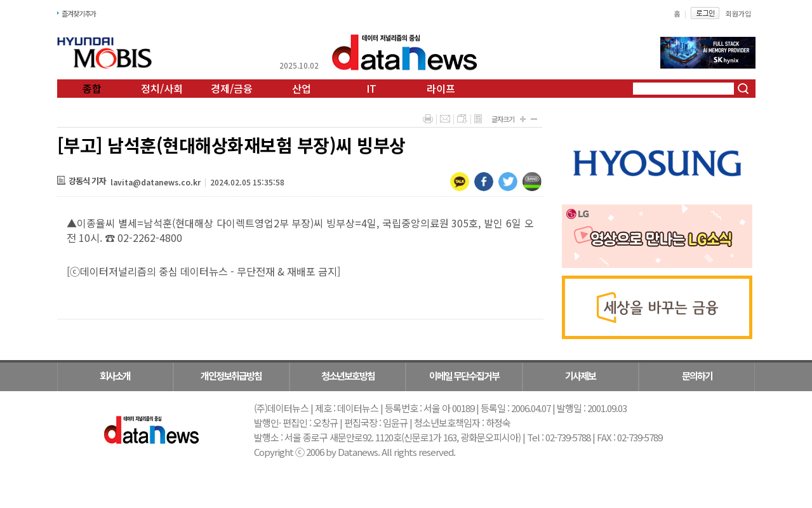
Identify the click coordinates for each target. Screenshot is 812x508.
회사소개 (115, 376)
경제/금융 (232, 88)
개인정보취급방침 (231, 376)
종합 (92, 88)
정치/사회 (162, 88)
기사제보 (580, 376)
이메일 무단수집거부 (464, 376)
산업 (302, 88)
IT (371, 88)
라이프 (441, 88)
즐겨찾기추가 (79, 13)
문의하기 (697, 376)
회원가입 (738, 13)
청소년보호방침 (348, 376)
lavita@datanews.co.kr (156, 182)
